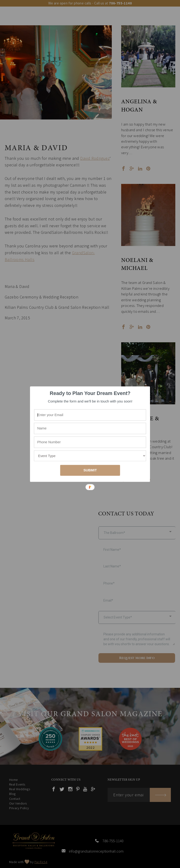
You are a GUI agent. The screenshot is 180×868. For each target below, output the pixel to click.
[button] (90, 393)
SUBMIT (90, 470)
